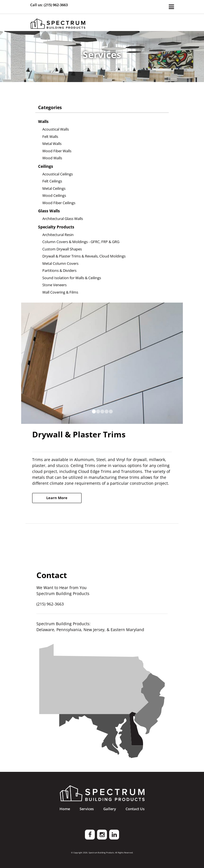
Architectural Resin (58, 235)
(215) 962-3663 (50, 604)
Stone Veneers (54, 285)
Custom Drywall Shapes (62, 249)
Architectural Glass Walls (63, 219)
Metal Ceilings (54, 188)
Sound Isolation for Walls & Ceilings (72, 278)
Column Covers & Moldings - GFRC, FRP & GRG (81, 242)
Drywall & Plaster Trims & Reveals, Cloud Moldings (84, 256)
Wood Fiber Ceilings (59, 203)
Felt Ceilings (52, 181)
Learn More (57, 498)
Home (65, 809)
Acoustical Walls (56, 129)
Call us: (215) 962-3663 (49, 5)
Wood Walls (52, 158)
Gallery (110, 809)
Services (87, 809)
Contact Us (135, 809)
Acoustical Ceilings (58, 174)
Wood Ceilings (54, 195)
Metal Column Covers (60, 263)
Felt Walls (50, 136)
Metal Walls (52, 144)
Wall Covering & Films (60, 292)
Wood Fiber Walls (57, 151)
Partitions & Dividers (59, 270)
